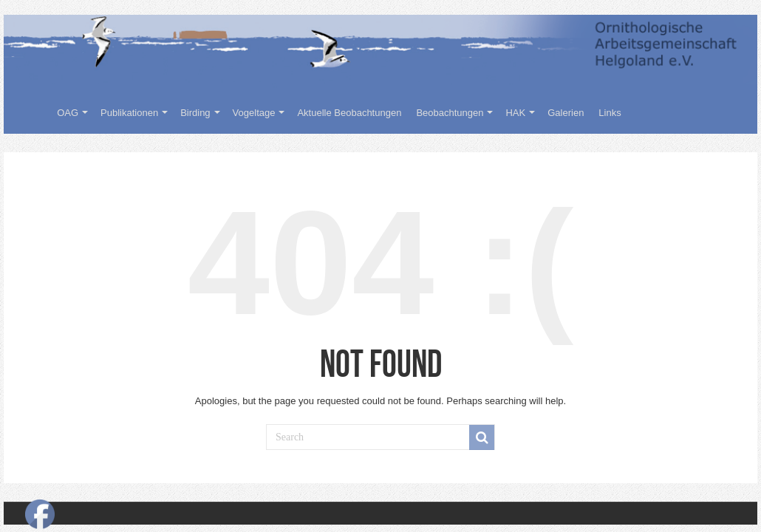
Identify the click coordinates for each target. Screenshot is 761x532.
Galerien (566, 113)
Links (610, 113)
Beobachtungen (450, 113)
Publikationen (129, 113)
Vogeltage (254, 113)
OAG (68, 113)
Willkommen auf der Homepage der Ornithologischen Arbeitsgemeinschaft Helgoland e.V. (30, 111)
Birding (195, 113)
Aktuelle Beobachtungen (349, 113)
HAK (515, 113)
